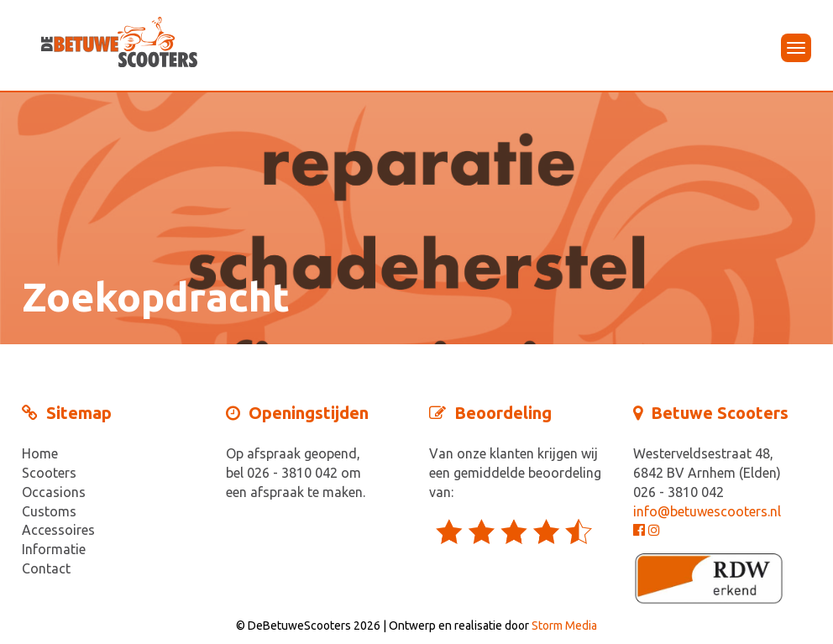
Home (40, 453)
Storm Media (564, 626)
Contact (46, 568)
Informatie (54, 549)
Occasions (54, 492)
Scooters (49, 473)
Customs (49, 511)
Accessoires (58, 530)
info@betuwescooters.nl (707, 511)
